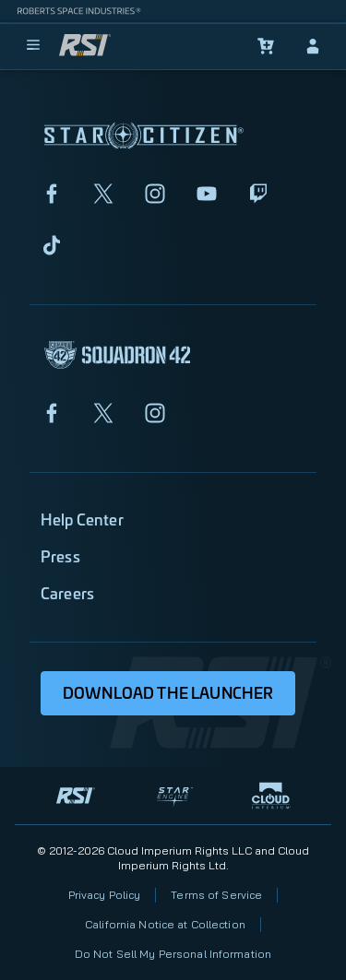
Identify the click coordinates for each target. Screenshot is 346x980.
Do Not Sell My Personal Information (173, 954)
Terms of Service (216, 895)
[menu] (33, 46)
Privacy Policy (105, 895)
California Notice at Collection (165, 924)
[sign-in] (313, 46)
